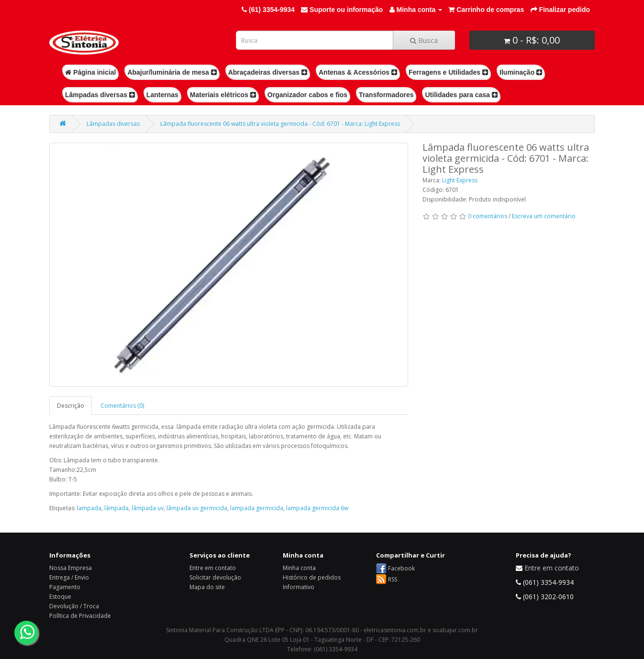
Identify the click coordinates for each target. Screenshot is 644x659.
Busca (424, 40)
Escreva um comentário (544, 216)
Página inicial (90, 72)
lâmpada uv (148, 508)
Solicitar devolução (215, 577)
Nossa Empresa (71, 568)
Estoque (60, 597)
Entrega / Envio (69, 577)
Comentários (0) (122, 406)
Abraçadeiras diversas (268, 72)
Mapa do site (207, 587)
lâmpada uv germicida (197, 508)
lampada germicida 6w (317, 508)
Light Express (460, 180)
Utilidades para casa (461, 95)
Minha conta (299, 568)
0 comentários (488, 216)
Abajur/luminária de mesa (172, 72)
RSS (393, 579)
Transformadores (386, 95)
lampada (89, 508)
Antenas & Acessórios (358, 72)
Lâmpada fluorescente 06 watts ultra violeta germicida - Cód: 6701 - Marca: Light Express (280, 124)
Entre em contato (213, 568)
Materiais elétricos (223, 95)
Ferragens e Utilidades (448, 72)
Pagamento (65, 587)
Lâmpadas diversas (100, 95)
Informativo (299, 587)
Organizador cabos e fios (307, 95)
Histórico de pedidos (312, 577)
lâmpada (117, 508)
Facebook (401, 568)
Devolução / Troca (74, 606)
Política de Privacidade (80, 616)
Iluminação (521, 72)
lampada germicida (257, 508)
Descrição (71, 406)
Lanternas (162, 95)
